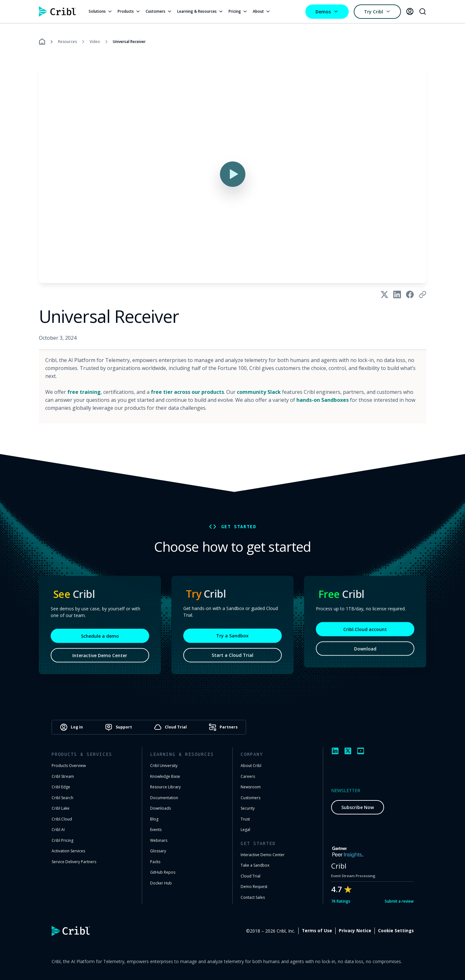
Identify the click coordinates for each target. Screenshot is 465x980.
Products (129, 11)
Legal (245, 830)
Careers (248, 776)
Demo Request (254, 887)
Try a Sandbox (232, 637)
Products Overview (69, 766)
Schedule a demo (100, 638)
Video (95, 42)
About (262, 11)
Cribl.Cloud (62, 819)
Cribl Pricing (62, 840)
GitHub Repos (163, 872)
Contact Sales (253, 897)
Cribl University (164, 766)
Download (365, 650)
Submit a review (399, 901)
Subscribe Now (358, 807)
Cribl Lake (61, 808)
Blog (154, 819)
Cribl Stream (63, 776)
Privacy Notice (355, 931)
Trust (245, 819)
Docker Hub (161, 883)
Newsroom (251, 787)
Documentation (164, 798)
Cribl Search (62, 798)
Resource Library (165, 787)
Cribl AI (58, 830)
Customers (159, 11)
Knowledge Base (165, 776)
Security (248, 808)
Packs (155, 862)
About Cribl (251, 766)
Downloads (160, 808)
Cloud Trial (251, 876)
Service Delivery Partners (74, 862)
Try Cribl (377, 12)
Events (156, 830)
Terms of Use (317, 931)
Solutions (101, 11)
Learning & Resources (200, 11)
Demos (327, 12)
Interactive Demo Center (100, 657)
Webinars (159, 840)
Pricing (238, 11)
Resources (67, 42)
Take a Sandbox (255, 865)
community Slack (259, 392)
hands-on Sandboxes (323, 400)
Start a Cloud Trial (232, 656)
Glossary (158, 851)
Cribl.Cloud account (365, 631)
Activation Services (68, 851)
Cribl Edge (61, 787)
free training (84, 392)
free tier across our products (187, 392)
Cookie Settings (396, 931)
